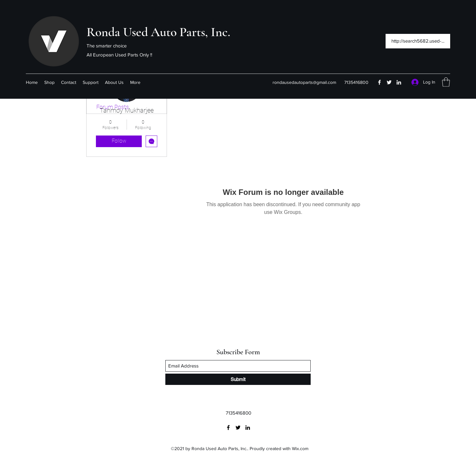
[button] (446, 82)
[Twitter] (389, 82)
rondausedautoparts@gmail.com (304, 82)
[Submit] (238, 379)
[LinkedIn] (399, 82)
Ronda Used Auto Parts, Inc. (158, 32)
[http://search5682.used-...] (418, 41)
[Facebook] (379, 82)
